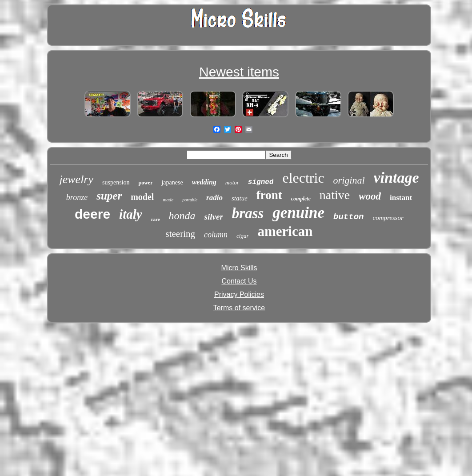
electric (303, 178)
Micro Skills (239, 268)
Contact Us (239, 281)
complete (301, 199)
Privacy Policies (239, 294)
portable (190, 200)
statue (240, 198)
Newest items (239, 72)
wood (370, 196)
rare (156, 219)
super (109, 196)
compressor (388, 218)
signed (261, 182)
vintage (396, 178)
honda (182, 216)
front (269, 195)
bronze (77, 197)
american (285, 231)
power (145, 183)
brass (248, 213)
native (335, 195)
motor (232, 182)
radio (214, 198)
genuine (298, 213)
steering (180, 234)
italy (131, 214)
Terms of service (239, 308)
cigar (242, 236)
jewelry (76, 179)
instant (401, 198)
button (348, 217)
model (142, 197)
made (168, 200)
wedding (204, 182)
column (216, 235)
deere (92, 214)
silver (214, 217)
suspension (116, 182)
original (349, 180)
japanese (172, 182)
